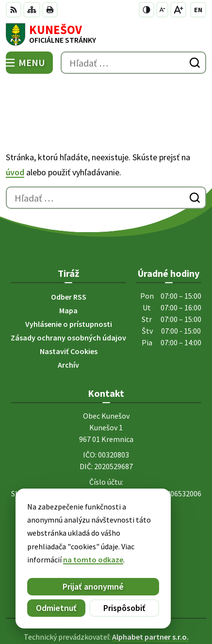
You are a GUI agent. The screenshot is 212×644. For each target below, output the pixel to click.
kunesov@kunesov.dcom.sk (106, 475)
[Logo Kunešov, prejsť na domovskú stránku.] (106, 34)
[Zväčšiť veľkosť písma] (178, 10)
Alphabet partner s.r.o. (150, 592)
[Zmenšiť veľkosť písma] (162, 10)
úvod (15, 127)
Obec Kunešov (133, 605)
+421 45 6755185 (106, 464)
